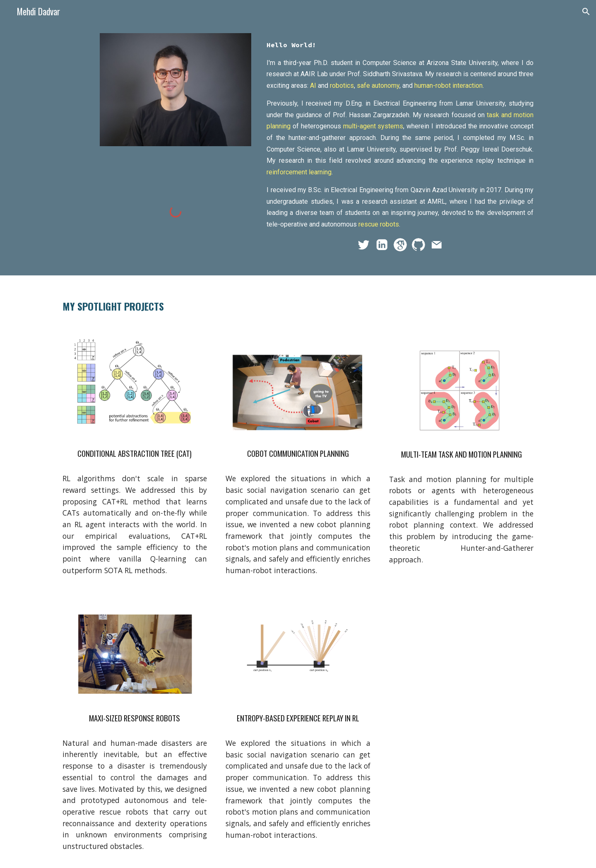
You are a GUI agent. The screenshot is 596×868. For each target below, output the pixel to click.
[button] (586, 12)
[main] (400, 134)
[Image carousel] (135, 385)
